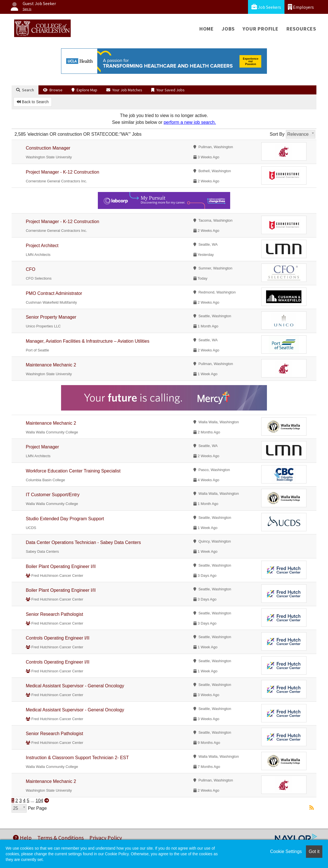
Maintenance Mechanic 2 (51, 365)
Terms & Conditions (61, 838)
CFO (31, 269)
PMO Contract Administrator (54, 293)
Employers (301, 7)
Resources (301, 29)
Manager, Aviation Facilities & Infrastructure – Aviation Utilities (88, 341)
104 (39, 801)
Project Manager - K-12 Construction (62, 172)
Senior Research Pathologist (54, 614)
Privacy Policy (106, 838)
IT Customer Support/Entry (53, 495)
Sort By (277, 134)
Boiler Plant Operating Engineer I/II (61, 566)
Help (22, 838)
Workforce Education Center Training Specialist (73, 471)
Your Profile (261, 29)
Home (207, 29)
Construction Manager (48, 148)
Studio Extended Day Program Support (65, 519)
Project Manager (42, 447)
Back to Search (33, 102)
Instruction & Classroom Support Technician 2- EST (77, 758)
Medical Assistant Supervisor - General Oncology (75, 686)
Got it (314, 851)
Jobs (228, 29)
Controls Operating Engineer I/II (58, 638)
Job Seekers (266, 7)
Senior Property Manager (51, 317)
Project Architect (42, 246)
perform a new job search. (190, 122)
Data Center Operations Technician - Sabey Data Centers (83, 542)
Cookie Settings (286, 851)
